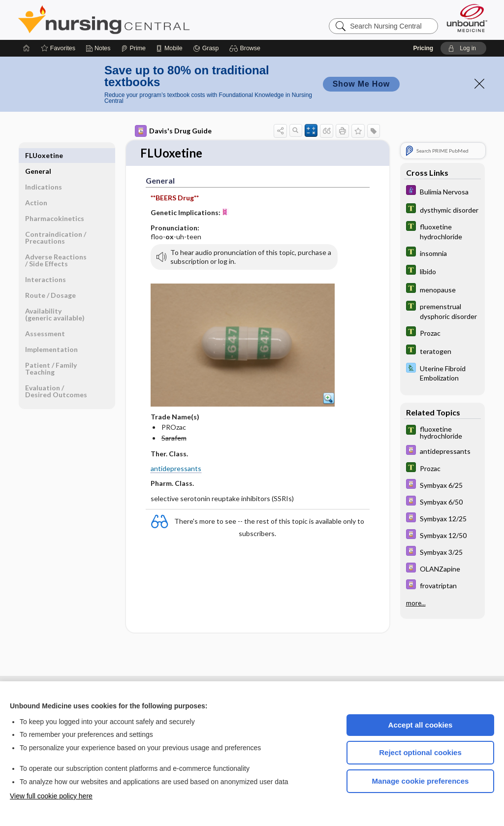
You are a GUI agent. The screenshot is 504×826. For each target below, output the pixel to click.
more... (416, 603)
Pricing (423, 48)
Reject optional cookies (420, 752)
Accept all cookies (421, 725)
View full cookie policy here (51, 796)
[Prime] (133, 48)
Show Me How (361, 84)
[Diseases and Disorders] (442, 191)
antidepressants (176, 469)
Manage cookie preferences (421, 781)
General (38, 155)
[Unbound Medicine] (467, 18)
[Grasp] (206, 48)
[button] (246, 48)
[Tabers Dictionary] (442, 209)
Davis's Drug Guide (173, 131)
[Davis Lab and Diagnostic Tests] (442, 373)
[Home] (27, 48)
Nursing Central (141, 20)
